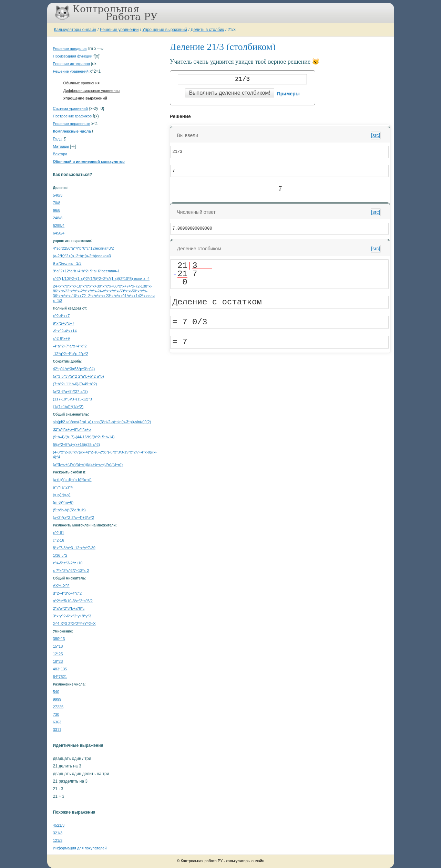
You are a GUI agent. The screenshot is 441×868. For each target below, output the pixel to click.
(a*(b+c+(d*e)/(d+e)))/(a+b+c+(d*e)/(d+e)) (88, 464)
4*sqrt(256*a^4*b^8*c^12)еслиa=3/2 (84, 248)
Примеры (288, 94)
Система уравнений (70, 108)
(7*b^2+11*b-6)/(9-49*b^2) (75, 384)
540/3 (58, 195)
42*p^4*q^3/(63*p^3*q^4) (74, 369)
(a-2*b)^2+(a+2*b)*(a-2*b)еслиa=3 (82, 256)
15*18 (58, 646)
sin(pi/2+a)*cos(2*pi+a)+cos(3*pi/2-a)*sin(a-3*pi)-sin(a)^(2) (102, 422)
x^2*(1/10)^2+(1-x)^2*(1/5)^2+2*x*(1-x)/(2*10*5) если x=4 (101, 279)
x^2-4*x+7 (61, 316)
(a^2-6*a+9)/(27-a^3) (70, 391)
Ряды (58, 139)
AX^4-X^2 (61, 586)
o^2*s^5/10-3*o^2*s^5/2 (73, 601)
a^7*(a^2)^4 (63, 487)
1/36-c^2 (60, 555)
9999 (57, 699)
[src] (376, 135)
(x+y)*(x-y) (62, 495)
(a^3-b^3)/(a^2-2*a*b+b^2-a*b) (79, 376)
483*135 (60, 669)
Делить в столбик (208, 30)
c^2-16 (59, 540)
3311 (57, 730)
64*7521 (60, 677)
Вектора (60, 154)
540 (56, 692)
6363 (57, 722)
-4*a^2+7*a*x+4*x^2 (70, 346)
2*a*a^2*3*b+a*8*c (69, 608)
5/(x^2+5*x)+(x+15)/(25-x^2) (77, 445)
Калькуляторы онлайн (75, 30)
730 (56, 714)
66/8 (57, 210)
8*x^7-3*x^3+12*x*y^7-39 (74, 548)
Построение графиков (73, 116)
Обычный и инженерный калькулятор (89, 161)
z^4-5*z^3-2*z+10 (68, 563)
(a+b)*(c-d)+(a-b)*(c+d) (72, 480)
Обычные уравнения (81, 83)
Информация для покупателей (80, 848)
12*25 (58, 654)
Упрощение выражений (165, 30)
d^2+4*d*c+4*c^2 (68, 593)
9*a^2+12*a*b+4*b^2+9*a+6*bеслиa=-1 (86, 271)
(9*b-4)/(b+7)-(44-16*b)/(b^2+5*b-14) (84, 437)
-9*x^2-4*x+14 (65, 331)
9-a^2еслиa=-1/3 (67, 263)
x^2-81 (59, 533)
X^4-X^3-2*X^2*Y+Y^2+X (74, 624)
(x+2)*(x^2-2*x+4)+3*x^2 (74, 517)
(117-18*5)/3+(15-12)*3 (73, 399)
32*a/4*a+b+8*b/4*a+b (72, 429)
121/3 (58, 840)
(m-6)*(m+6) (63, 502)
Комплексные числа (72, 131)
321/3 (58, 833)
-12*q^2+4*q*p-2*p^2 (71, 354)
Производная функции (73, 56)
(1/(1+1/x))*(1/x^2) (68, 407)
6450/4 (59, 233)
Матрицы (61, 146)
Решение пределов (70, 49)
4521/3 (59, 825)
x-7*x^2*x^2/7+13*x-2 (71, 571)
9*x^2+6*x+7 (64, 323)
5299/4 (59, 226)
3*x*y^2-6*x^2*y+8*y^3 (72, 616)
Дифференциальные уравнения (92, 91)
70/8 (57, 203)
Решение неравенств (72, 124)
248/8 (58, 218)
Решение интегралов (71, 64)
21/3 (232, 30)
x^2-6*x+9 (61, 338)
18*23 (58, 661)
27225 (58, 707)
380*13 (59, 639)
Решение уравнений (119, 30)
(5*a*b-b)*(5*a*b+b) (69, 510)
